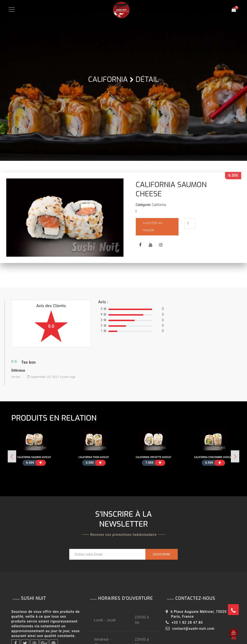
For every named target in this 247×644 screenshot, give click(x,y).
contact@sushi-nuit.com (193, 629)
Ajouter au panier (153, 227)
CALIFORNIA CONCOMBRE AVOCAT (213, 457)
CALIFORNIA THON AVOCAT (94, 457)
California (108, 79)
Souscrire (161, 554)
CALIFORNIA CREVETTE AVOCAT (154, 457)
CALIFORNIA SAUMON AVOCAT (34, 457)
